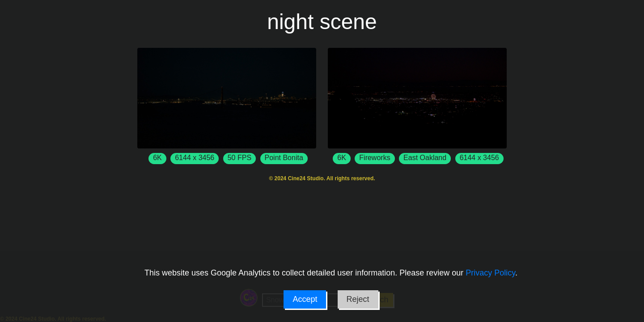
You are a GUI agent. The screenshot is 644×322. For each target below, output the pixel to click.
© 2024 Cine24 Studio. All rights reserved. (322, 178)
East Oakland (425, 158)
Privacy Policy (490, 273)
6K (157, 158)
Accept (305, 299)
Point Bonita (284, 158)
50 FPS (239, 158)
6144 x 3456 (195, 158)
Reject (358, 299)
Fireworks (375, 158)
